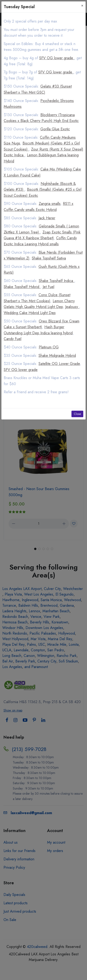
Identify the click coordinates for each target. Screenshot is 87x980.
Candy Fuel (13, 339)
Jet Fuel (48, 287)
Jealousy (72, 307)
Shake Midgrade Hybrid (57, 356)
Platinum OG (49, 347)
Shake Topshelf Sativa (49, 258)
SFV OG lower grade (57, 58)
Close (77, 414)
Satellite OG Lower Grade (59, 364)
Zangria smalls (50, 204)
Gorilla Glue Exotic (55, 129)
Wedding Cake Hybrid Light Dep (30, 313)
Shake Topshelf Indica (56, 281)
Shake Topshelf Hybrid (22, 287)
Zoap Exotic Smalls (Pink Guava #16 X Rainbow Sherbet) (42, 235)
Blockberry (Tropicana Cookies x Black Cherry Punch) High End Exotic (41, 118)
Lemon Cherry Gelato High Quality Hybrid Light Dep (39, 304)
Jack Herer (47, 218)
